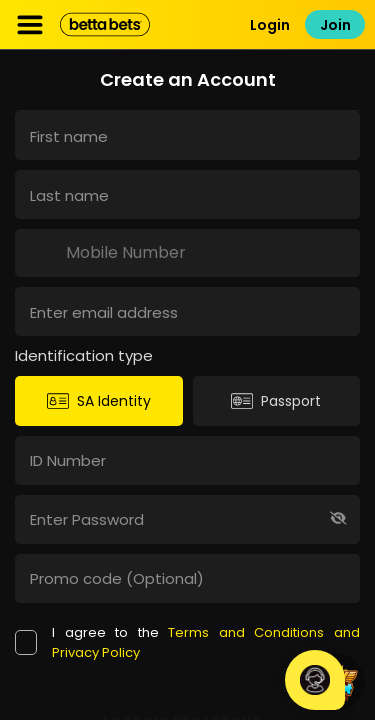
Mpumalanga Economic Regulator (187, 697)
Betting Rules (188, 673)
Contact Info (188, 625)
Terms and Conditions (188, 649)
